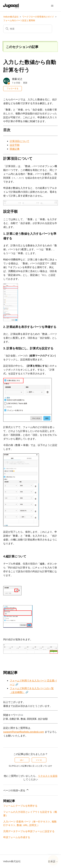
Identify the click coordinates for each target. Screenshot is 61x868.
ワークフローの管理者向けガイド (38, 17)
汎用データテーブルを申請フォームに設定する (29, 831)
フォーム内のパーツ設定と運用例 (19, 20)
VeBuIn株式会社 (11, 17)
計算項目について (20, 141)
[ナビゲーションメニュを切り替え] (52, 6)
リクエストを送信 (48, 776)
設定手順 (15, 145)
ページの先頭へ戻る (16, 790)
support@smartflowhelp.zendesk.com (24, 732)
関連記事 (15, 149)
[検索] (28, 29)
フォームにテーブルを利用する (20, 806)
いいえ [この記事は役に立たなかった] (39, 760)
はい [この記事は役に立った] (22, 760)
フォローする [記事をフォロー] (13, 89)
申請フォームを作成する (17, 837)
